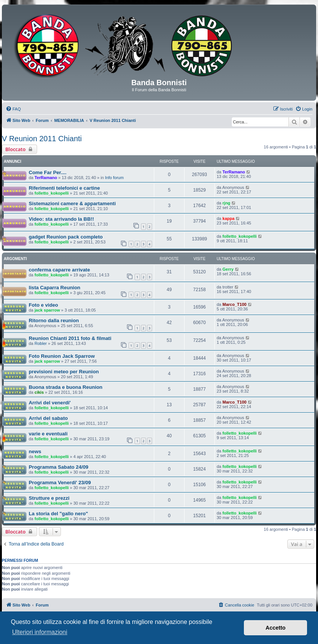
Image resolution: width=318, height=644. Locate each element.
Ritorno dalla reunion (54, 320)
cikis (39, 392)
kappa (228, 218)
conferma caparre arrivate (59, 270)
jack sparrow (47, 310)
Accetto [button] (275, 628)
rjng (226, 203)
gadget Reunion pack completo (66, 237)
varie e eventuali (48, 434)
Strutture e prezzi (49, 498)
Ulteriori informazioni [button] (40, 632)
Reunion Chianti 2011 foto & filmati (70, 338)
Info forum (115, 178)
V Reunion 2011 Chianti (42, 139)
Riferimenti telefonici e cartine (64, 188)
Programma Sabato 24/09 (59, 467)
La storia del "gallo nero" (58, 514)
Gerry (228, 269)
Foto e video (43, 305)
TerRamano (46, 178)
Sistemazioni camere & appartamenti (72, 203)
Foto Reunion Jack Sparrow (62, 356)
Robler (40, 343)
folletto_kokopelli (51, 193)
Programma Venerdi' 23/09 (60, 483)
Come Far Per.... (48, 172)
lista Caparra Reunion (54, 288)
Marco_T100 (234, 304)
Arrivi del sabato (48, 418)
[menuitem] (13, 109)
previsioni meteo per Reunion (64, 372)
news (35, 451)
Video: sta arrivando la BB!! (61, 219)
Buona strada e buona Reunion (66, 387)
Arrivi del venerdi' (50, 403)
